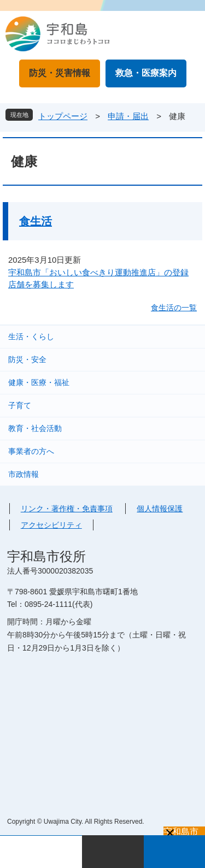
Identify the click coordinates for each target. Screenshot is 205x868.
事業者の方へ (31, 451)
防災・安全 (27, 359)
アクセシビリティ (51, 525)
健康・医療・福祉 (39, 382)
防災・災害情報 (60, 73)
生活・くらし (31, 336)
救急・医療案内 (146, 73)
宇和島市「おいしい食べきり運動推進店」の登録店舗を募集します (98, 279)
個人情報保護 (160, 509)
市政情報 (24, 474)
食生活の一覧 (174, 308)
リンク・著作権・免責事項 (67, 509)
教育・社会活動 (35, 428)
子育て (20, 405)
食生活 (36, 221)
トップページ (63, 116)
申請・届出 (128, 116)
